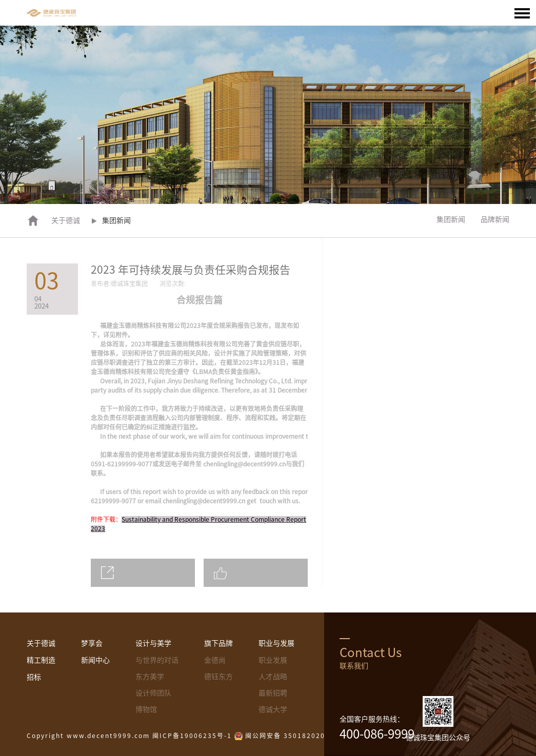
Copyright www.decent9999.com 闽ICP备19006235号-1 (129, 735)
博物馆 (146, 709)
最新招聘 (273, 693)
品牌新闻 (495, 219)
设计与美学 (153, 643)
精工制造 (41, 660)
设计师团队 (153, 693)
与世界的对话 (157, 660)
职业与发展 (276, 643)
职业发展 (273, 660)
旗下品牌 (219, 643)
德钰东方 (219, 677)
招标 (34, 677)
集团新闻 (451, 219)
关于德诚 (66, 220)
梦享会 (92, 643)
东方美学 (150, 677)
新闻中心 (95, 660)
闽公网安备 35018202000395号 (300, 735)
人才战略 (273, 677)
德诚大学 (273, 709)
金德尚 (215, 660)
